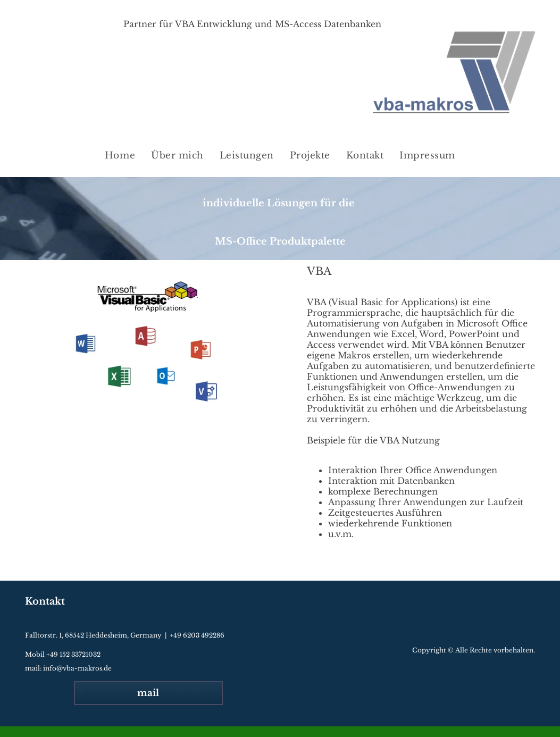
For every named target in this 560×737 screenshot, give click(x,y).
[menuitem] (120, 156)
